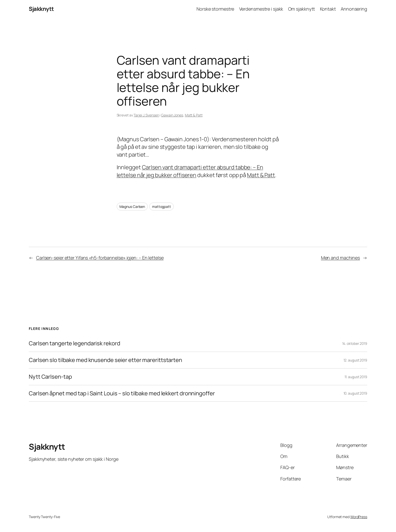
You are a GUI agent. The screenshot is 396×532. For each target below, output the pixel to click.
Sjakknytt (41, 9)
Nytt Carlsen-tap (50, 377)
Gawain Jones (172, 115)
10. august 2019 (355, 393)
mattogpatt (162, 207)
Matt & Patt (194, 115)
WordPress (359, 517)
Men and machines (340, 258)
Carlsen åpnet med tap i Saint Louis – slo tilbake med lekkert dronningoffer (122, 393)
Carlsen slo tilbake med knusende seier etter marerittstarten (105, 360)
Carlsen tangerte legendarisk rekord (75, 343)
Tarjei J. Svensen (146, 115)
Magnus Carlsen (132, 207)
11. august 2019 (356, 377)
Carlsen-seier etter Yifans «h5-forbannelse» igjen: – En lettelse (100, 258)
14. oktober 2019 (355, 343)
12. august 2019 (355, 360)
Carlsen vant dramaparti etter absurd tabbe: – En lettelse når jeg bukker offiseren (190, 171)
